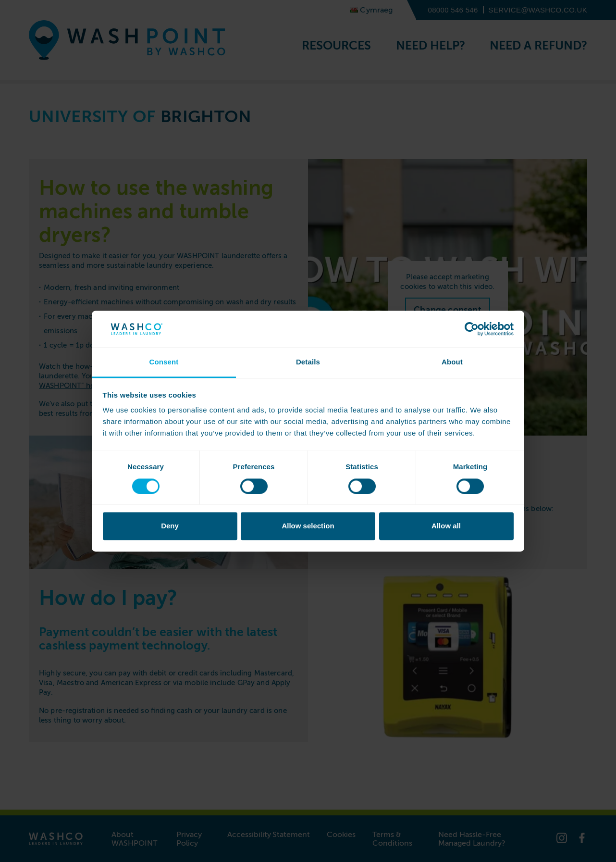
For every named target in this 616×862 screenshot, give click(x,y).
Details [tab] (308, 362)
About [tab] (452, 362)
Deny (170, 526)
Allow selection (308, 526)
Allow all (446, 526)
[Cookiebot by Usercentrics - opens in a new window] (472, 329)
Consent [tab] (164, 362)
